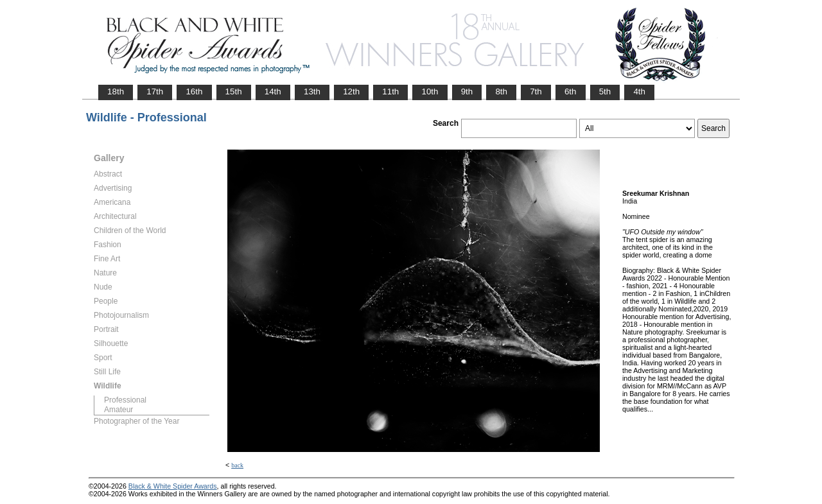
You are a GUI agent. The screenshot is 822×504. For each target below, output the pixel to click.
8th (501, 91)
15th (234, 91)
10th (430, 91)
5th (605, 91)
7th (536, 91)
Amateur (118, 410)
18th (116, 91)
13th (312, 91)
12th (351, 91)
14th (273, 91)
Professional (125, 400)
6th (571, 91)
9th (467, 91)
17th (155, 91)
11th (390, 91)
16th (194, 91)
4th (639, 91)
